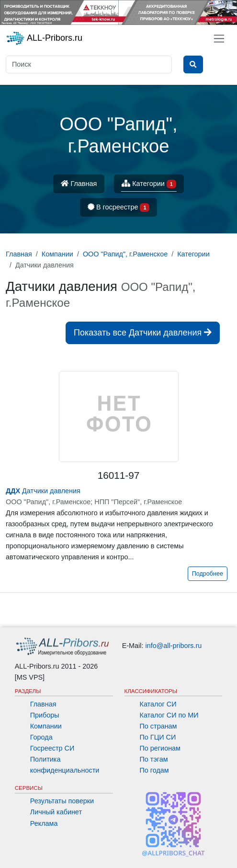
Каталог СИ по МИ (169, 715)
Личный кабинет (56, 812)
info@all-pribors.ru (174, 646)
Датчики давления (43, 491)
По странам (158, 726)
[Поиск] (89, 64)
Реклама (44, 823)
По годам (154, 770)
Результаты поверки (62, 801)
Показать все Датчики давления (143, 333)
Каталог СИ (158, 704)
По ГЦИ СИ (158, 737)
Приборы (45, 715)
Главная (79, 184)
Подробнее (208, 574)
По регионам (160, 748)
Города (41, 737)
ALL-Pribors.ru (44, 38)
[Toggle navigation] (219, 39)
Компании (46, 726)
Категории (149, 184)
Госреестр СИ (52, 748)
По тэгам (154, 759)
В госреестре (119, 208)
